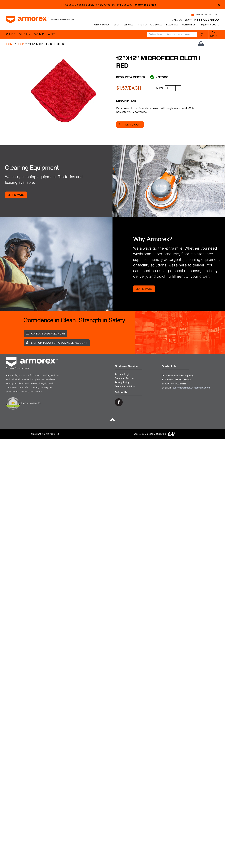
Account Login (122, 374)
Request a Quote (209, 25)
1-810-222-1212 (178, 384)
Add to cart (132, 125)
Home (10, 44)
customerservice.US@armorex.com (191, 388)
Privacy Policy (122, 382)
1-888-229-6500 (206, 20)
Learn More (16, 195)
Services (129, 25)
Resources (172, 25)
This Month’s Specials (150, 25)
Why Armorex (102, 25)
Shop (117, 25)
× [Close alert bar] (219, 5)
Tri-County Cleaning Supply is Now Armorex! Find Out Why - (108, 5)
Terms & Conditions (125, 386)
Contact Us (189, 25)
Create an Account (125, 378)
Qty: (160, 88)
